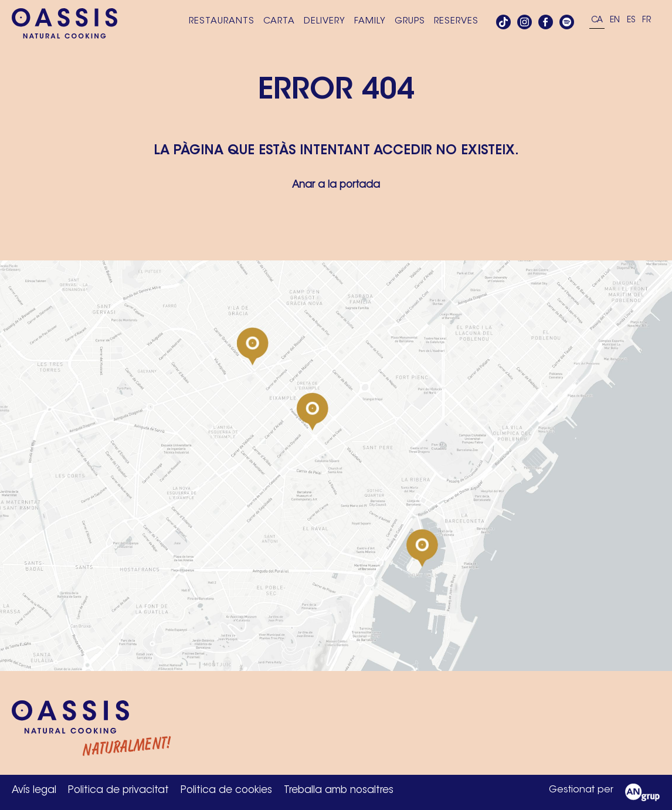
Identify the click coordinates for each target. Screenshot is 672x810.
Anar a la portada (336, 185)
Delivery (325, 21)
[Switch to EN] (615, 21)
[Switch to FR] (646, 21)
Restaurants (222, 21)
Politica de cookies (226, 790)
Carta (279, 21)
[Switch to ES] (631, 21)
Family (370, 21)
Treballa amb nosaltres (339, 790)
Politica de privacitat (118, 790)
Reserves (456, 21)
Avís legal (34, 790)
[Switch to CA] (597, 21)
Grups (410, 21)
